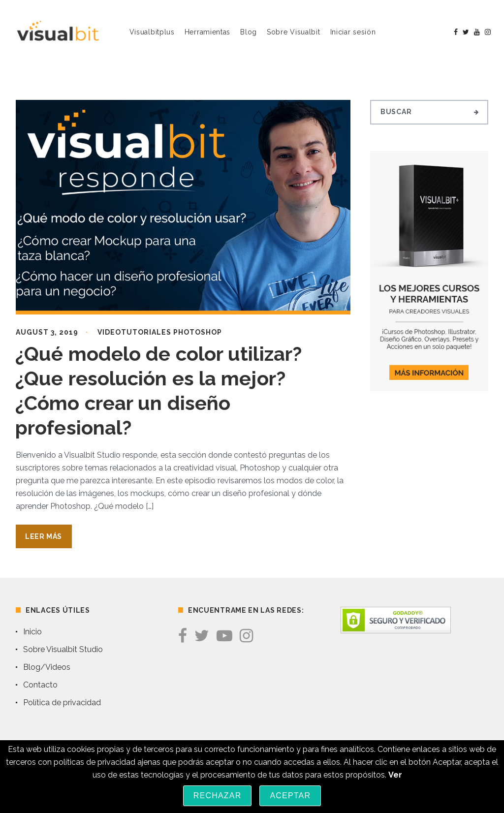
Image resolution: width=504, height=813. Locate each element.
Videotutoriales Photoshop (160, 332)
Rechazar (218, 796)
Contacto (40, 685)
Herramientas (207, 32)
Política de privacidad (62, 703)
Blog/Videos (47, 667)
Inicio (32, 632)
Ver (395, 775)
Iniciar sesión (353, 32)
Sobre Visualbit (294, 32)
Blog (249, 32)
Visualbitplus (152, 32)
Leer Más (44, 536)
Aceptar (290, 796)
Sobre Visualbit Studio (63, 649)
